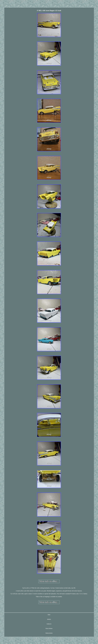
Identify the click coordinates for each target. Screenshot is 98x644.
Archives (49, 619)
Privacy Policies (49, 628)
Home (49, 614)
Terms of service (49, 633)
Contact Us (49, 624)
